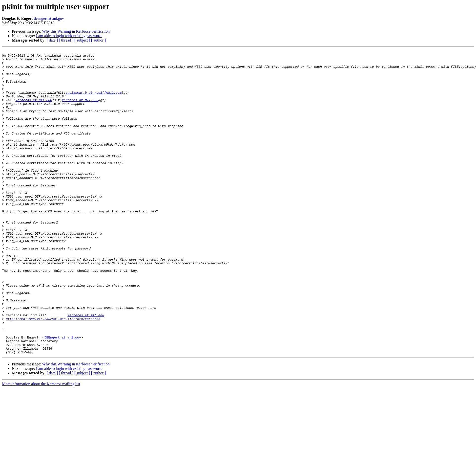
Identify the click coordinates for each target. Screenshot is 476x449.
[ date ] (52, 40)
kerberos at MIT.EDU (34, 110)
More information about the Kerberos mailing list (41, 445)
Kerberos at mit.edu (86, 368)
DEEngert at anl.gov (63, 395)
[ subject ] (82, 40)
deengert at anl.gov (49, 18)
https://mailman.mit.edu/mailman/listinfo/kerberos (53, 373)
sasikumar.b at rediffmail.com (93, 101)
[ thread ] (66, 40)
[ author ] (99, 40)
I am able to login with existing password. (69, 36)
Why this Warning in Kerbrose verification (76, 31)
